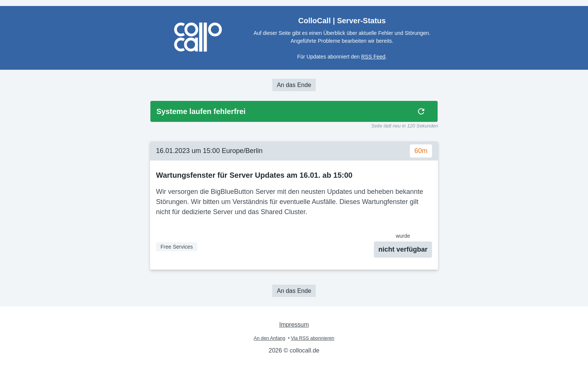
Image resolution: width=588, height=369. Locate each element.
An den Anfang (270, 338)
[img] (421, 111)
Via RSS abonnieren (313, 338)
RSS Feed (373, 57)
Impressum (294, 325)
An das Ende (294, 85)
